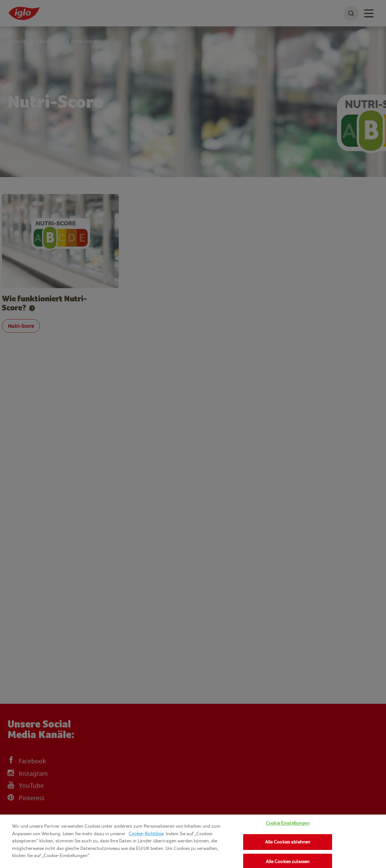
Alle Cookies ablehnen (288, 842)
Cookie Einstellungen (288, 823)
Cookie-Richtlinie (146, 834)
